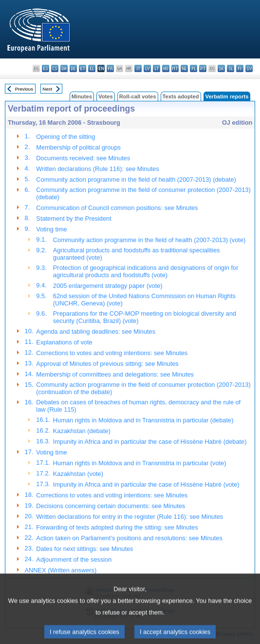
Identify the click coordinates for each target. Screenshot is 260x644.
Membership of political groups (78, 147)
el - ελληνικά (92, 68)
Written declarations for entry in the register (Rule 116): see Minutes (130, 517)
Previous (24, 89)
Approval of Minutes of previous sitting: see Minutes (107, 364)
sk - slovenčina (221, 68)
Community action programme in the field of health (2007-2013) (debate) (136, 180)
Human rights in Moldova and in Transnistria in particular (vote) (140, 463)
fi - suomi (240, 68)
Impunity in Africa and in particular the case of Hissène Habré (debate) (150, 442)
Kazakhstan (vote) (78, 474)
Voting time (51, 229)
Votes (106, 96)
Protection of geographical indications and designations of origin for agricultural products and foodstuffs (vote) (146, 271)
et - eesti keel (83, 68)
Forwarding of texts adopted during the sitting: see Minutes (117, 527)
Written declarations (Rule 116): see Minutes (97, 169)
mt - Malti (175, 68)
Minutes (82, 96)
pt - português (203, 68)
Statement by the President (74, 218)
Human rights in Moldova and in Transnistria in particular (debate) (143, 420)
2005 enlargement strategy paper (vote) (108, 286)
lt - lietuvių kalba (157, 68)
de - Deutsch (73, 68)
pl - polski (194, 68)
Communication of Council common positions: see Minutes (117, 208)
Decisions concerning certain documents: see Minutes (111, 506)
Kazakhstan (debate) (82, 431)
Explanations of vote (64, 342)
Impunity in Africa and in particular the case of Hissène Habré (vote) (146, 484)
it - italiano (138, 68)
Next (47, 89)
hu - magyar (166, 68)
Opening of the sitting (65, 137)
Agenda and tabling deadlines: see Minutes (96, 331)
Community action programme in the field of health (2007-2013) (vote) (149, 240)
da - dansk (64, 68)
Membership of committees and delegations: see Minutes (115, 374)
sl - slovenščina (231, 68)
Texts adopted (181, 96)
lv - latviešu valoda (147, 68)
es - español (46, 68)
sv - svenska (249, 68)
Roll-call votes (138, 96)
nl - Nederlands (184, 68)
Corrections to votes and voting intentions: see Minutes (112, 353)
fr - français (110, 68)
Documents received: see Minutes (83, 158)
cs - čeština (55, 68)
